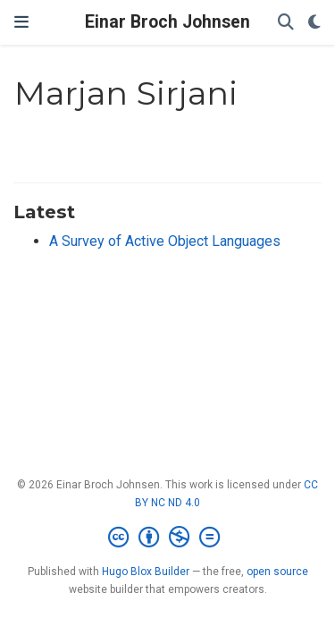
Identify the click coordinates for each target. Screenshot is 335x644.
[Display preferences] (314, 23)
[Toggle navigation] (21, 22)
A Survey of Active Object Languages (165, 241)
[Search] (286, 23)
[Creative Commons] (167, 538)
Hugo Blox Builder (146, 572)
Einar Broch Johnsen (167, 22)
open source (277, 572)
